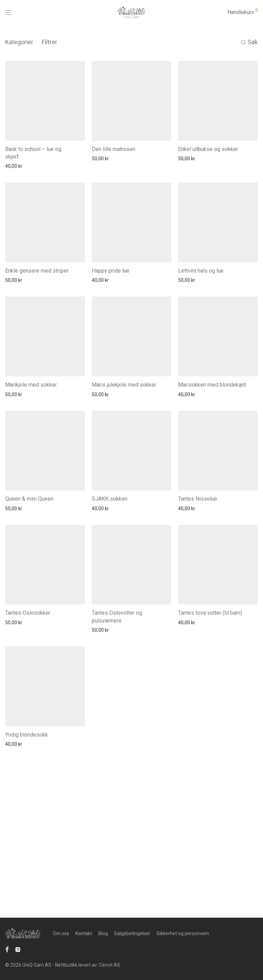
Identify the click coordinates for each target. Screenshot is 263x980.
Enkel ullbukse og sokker (208, 175)
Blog (103, 948)
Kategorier (19, 42)
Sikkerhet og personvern (183, 948)
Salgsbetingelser (132, 948)
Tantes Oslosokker (28, 746)
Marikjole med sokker (31, 464)
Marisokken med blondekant (212, 449)
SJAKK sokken (110, 605)
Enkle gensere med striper (37, 324)
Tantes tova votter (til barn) (210, 746)
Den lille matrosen (114, 176)
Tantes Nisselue (198, 605)
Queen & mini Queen (29, 605)
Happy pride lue (111, 323)
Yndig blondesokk (27, 894)
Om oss (61, 948)
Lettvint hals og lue (201, 323)
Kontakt (84, 948)
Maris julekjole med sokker (124, 457)
